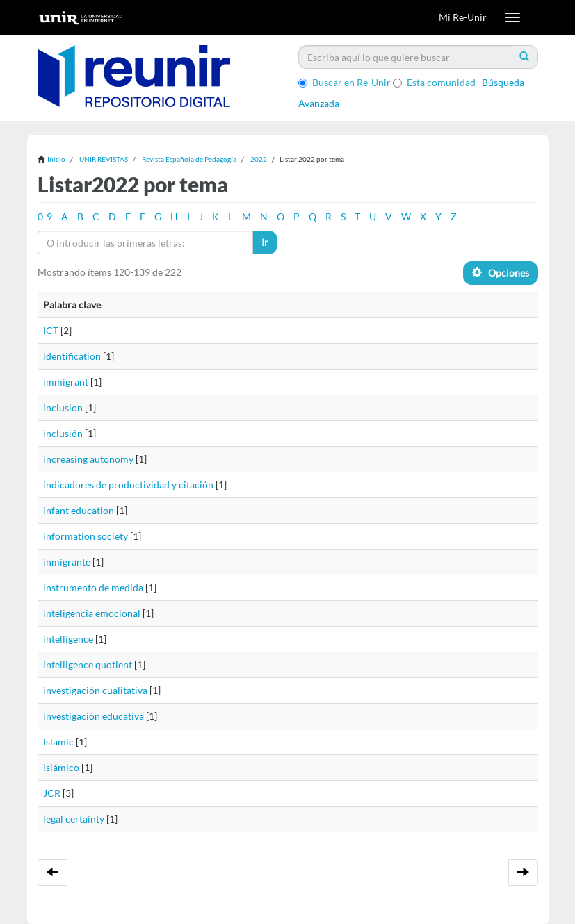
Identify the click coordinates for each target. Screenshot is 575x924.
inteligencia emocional (92, 613)
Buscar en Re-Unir (345, 82)
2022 (259, 159)
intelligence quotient (88, 665)
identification (72, 356)
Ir (265, 242)
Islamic (58, 742)
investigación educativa (94, 716)
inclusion (63, 407)
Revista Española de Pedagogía (189, 159)
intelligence (68, 639)
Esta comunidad (434, 82)
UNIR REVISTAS (104, 159)
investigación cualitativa (95, 690)
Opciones (501, 273)
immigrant (66, 382)
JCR (52, 793)
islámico (61, 767)
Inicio (56, 159)
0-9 (45, 216)
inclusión (63, 433)
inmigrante (67, 562)
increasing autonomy (88, 459)
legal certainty (74, 819)
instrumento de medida (93, 587)
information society (86, 536)
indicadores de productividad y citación (128, 485)
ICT (51, 330)
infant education (79, 510)
